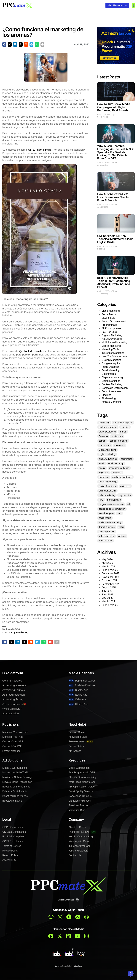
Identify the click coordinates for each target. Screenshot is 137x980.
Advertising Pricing (13, 699)
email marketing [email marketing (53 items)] (116, 463)
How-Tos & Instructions (114, 356)
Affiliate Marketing (111, 402)
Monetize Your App (13, 737)
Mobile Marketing (111, 346)
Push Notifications (82, 685)
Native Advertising (112, 339)
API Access (75, 751)
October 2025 (109, 580)
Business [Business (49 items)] (103, 436)
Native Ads (78, 695)
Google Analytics (111, 363)
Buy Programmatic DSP (82, 773)
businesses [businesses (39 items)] (117, 436)
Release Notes (81, 742)
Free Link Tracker (78, 805)
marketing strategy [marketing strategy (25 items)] (108, 482)
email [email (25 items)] (101, 463)
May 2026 (107, 559)
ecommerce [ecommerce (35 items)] (127, 459)
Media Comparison (79, 768)
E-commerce (109, 374)
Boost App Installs (12, 801)
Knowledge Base (78, 737)
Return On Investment (114, 321)
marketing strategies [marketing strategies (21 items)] (122, 477)
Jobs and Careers (78, 851)
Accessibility (9, 860)
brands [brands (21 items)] (123, 432)
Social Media (103, 117)
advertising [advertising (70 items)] (104, 423)
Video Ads (78, 700)
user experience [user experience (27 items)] (107, 532)
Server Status (76, 746)
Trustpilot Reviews (82, 832)
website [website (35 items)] (122, 536)
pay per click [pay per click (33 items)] (125, 495)
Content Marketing (112, 384)
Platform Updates (111, 328)
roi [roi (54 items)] (129, 504)
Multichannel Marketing (114, 342)
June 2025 (107, 595)
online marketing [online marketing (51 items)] (107, 495)
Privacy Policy (10, 851)
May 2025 (107, 598)
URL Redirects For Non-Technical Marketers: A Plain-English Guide (116, 239)
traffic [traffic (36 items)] (121, 527)
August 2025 (109, 588)
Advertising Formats (13, 690)
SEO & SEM (108, 318)
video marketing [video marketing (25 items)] (107, 536)
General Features (12, 681)
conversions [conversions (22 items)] (105, 445)
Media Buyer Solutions (15, 768)
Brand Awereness (111, 391)
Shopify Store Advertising (83, 777)
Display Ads (78, 690)
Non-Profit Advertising (81, 837)
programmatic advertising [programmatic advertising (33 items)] (111, 504)
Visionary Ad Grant (79, 841)
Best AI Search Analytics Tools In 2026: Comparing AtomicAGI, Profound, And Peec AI (114, 282)
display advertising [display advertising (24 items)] (108, 459)
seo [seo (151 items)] (120, 513)
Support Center (77, 732)
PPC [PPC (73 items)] (101, 500)
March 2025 (108, 601)
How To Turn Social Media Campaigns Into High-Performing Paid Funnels (114, 107)
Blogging (101, 249)
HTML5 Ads (78, 704)
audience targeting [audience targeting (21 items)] (108, 427)
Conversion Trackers (80, 796)
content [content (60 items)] (102, 441)
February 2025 (110, 605)
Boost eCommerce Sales (16, 787)
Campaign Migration (80, 801)
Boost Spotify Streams (81, 791)
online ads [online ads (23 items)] (125, 486)
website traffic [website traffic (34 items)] (106, 541)
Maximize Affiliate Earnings (17, 777)
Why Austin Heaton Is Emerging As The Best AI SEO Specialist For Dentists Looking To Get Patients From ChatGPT (116, 152)
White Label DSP (12, 709)
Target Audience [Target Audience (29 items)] (107, 527)
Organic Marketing (112, 335)
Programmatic (109, 325)
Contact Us (75, 855)
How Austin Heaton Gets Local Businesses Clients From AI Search (113, 197)
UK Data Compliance (14, 832)
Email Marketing (111, 370)
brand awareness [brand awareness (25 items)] (107, 432)
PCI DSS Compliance (14, 837)
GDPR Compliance (13, 827)
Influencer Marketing (113, 353)
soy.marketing (20, 632)
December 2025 (110, 573)
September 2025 (111, 584)
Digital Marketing (111, 381)
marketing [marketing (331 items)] (104, 477)
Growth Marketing (111, 360)
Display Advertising (112, 377)
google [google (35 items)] (102, 468)
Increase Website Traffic (16, 773)
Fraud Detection (110, 367)
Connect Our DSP (12, 746)
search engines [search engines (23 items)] (106, 513)
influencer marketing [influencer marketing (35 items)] (119, 468)
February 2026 (110, 570)
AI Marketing (103, 165)
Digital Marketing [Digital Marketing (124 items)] (107, 454)
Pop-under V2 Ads (82, 681)
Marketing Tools (110, 349)
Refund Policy (10, 855)
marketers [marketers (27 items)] (117, 473)
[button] (133, 5)
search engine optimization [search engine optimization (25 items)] (112, 509)
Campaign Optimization (115, 388)
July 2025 (107, 591)
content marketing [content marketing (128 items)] (119, 441)
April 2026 (107, 563)
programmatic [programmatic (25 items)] (114, 500)
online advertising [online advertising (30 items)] (107, 491)
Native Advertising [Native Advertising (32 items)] (108, 486)
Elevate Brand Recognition (17, 782)
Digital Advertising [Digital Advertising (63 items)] (108, 450)
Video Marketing (111, 311)
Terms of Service (12, 846)
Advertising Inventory (14, 685)
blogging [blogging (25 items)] (125, 427)
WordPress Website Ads (82, 782)
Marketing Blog (77, 810)
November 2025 (110, 577)
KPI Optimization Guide (82, 787)
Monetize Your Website (15, 732)
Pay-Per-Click (109, 332)
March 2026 (108, 567)
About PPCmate (78, 827)
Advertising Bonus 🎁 (14, 704)
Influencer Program (79, 846)
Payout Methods (11, 751)
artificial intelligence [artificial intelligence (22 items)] (123, 423)
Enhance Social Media (15, 791)
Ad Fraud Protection (13, 695)
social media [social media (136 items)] (105, 518)
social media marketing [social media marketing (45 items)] (110, 522)
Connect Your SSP (13, 742)
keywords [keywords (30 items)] (103, 473)
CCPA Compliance (13, 841)
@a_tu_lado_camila (39, 150)
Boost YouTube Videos (15, 796)
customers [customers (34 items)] (120, 445)
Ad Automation (11, 714)
